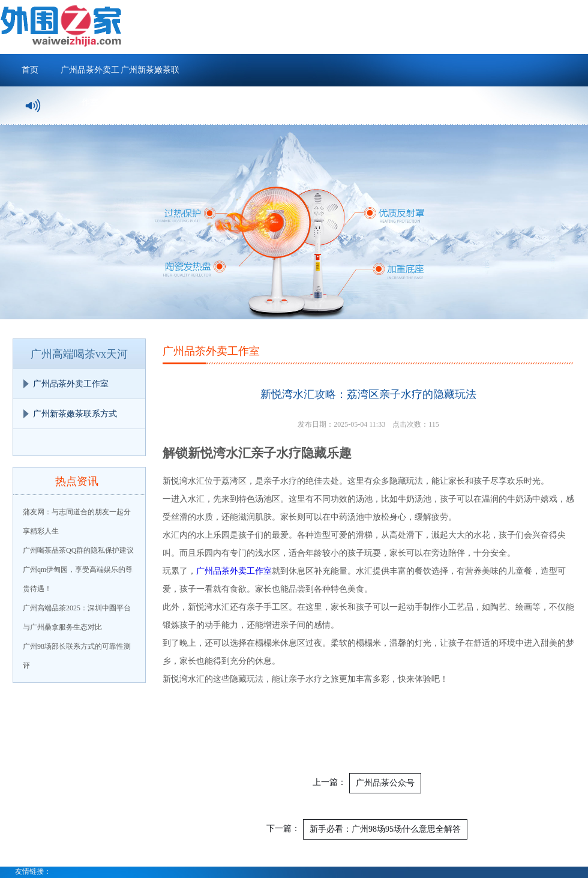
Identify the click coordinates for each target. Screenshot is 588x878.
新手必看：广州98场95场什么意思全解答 (385, 829)
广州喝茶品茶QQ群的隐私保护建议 (78, 550)
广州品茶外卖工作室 (90, 76)
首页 (30, 70)
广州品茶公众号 (385, 783)
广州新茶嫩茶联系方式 (150, 76)
